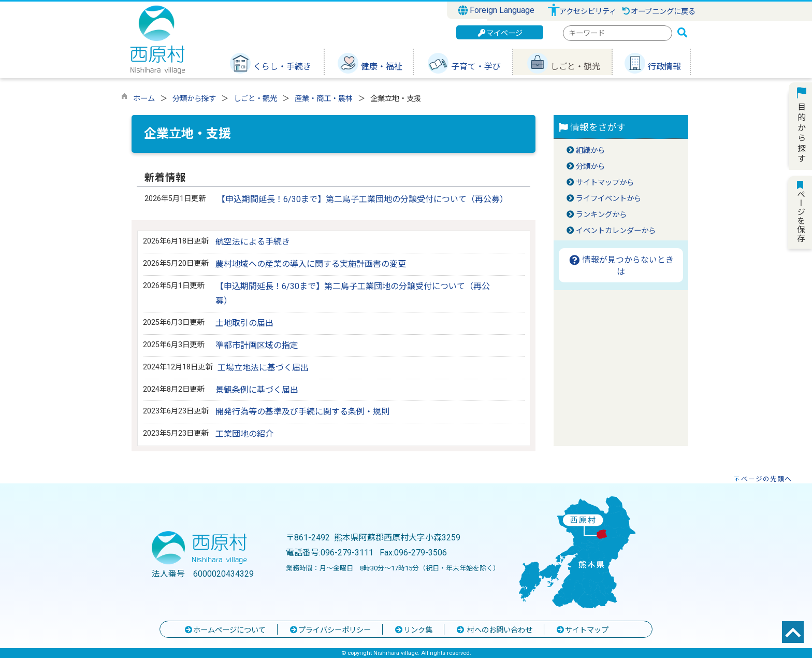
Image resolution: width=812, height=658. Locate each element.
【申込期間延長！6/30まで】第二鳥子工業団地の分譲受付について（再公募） (363, 199)
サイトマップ (582, 630)
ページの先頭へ (766, 479)
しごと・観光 (255, 99)
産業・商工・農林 (324, 99)
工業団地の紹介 (244, 434)
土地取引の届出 (244, 323)
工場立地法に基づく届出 (263, 368)
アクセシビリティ (588, 12)
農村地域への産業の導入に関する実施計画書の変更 (311, 264)
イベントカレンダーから (616, 231)
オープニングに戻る (658, 12)
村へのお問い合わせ (494, 630)
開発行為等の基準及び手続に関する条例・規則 (302, 412)
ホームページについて (225, 630)
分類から (590, 167)
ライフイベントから (608, 199)
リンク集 (413, 630)
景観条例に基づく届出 (257, 390)
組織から (590, 151)
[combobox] (618, 33)
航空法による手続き (253, 242)
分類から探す (194, 99)
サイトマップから (605, 183)
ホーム (144, 99)
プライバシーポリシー (330, 630)
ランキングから (601, 215)
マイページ (500, 33)
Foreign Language (496, 10)
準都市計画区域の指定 (257, 345)
